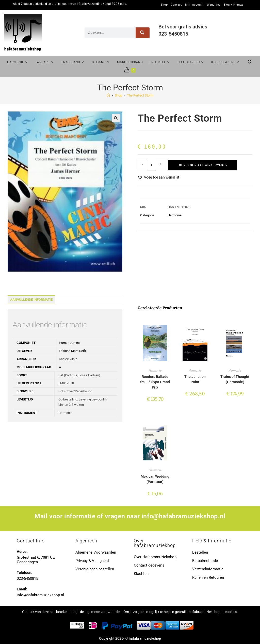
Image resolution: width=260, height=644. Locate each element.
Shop (164, 5)
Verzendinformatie (208, 569)
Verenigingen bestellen (95, 569)
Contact (176, 5)
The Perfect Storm (140, 95)
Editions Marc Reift (72, 351)
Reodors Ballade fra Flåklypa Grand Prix (155, 382)
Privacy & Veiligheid (92, 561)
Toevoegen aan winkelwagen (202, 165)
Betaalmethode (205, 561)
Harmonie (175, 215)
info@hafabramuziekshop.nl (183, 516)
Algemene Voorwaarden (96, 552)
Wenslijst (214, 5)
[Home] (108, 95)
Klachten (141, 574)
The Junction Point (195, 379)
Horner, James (69, 343)
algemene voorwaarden (103, 612)
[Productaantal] (151, 165)
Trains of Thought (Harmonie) (235, 379)
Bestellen (200, 552)
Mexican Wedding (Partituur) (155, 479)
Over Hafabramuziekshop (155, 557)
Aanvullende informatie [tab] (31, 300)
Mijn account (194, 5)
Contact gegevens (149, 565)
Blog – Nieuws (234, 5)
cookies (231, 612)
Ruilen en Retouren (208, 577)
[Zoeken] (143, 33)
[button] (116, 118)
